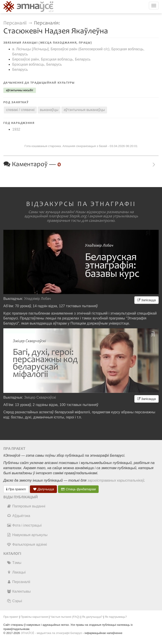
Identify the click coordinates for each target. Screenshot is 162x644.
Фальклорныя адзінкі (27, 544)
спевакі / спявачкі (20, 110)
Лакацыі (16, 572)
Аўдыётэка (18, 516)
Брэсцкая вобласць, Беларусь (37, 64)
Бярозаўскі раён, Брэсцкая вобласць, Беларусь (51, 59)
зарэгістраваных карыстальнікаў (116, 480)
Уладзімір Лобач (38, 299)
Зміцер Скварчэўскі (40, 397)
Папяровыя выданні (26, 506)
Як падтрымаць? (116, 617)
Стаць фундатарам (78, 489)
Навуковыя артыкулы (27, 535)
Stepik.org (78, 216)
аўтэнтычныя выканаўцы (84, 110)
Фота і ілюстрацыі (24, 525)
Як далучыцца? (92, 617)
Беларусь (20, 70)
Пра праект (16, 489)
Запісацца (146, 300)
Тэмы (14, 563)
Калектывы (19, 591)
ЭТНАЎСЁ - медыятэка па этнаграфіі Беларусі (51, 633)
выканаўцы (49, 110)
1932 (16, 129)
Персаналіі (15, 23)
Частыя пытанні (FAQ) (65, 617)
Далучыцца (44, 489)
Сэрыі (14, 601)
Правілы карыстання (34, 617)
